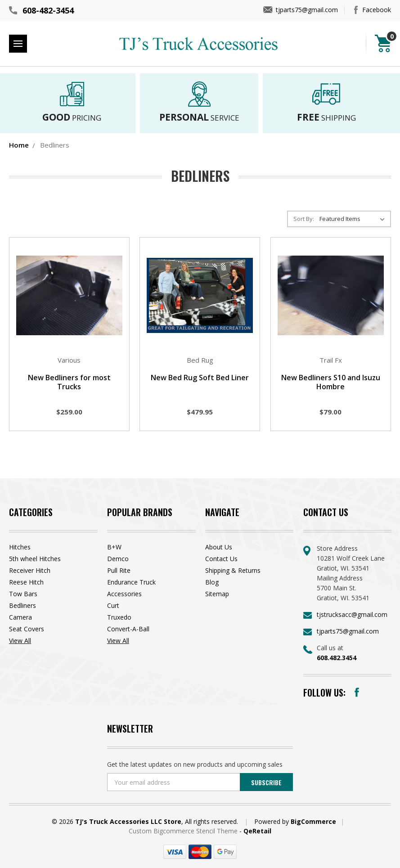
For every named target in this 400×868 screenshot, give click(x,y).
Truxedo (119, 617)
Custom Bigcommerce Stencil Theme (184, 831)
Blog (212, 582)
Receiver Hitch (30, 570)
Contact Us (221, 559)
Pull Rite (119, 570)
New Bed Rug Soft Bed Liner (200, 378)
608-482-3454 (48, 10)
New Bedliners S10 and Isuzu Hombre (331, 382)
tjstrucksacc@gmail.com (352, 614)
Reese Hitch (26, 582)
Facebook (377, 10)
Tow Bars (23, 594)
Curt (113, 605)
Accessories (124, 594)
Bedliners (22, 605)
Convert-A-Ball (128, 629)
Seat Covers (27, 629)
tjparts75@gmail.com (307, 10)
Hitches (20, 547)
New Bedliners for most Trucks (69, 382)
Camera (20, 617)
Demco (118, 559)
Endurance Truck (131, 582)
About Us (219, 547)
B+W (114, 547)
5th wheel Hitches (35, 559)
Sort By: (304, 219)
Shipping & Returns (233, 570)
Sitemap (217, 594)
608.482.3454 (337, 658)
